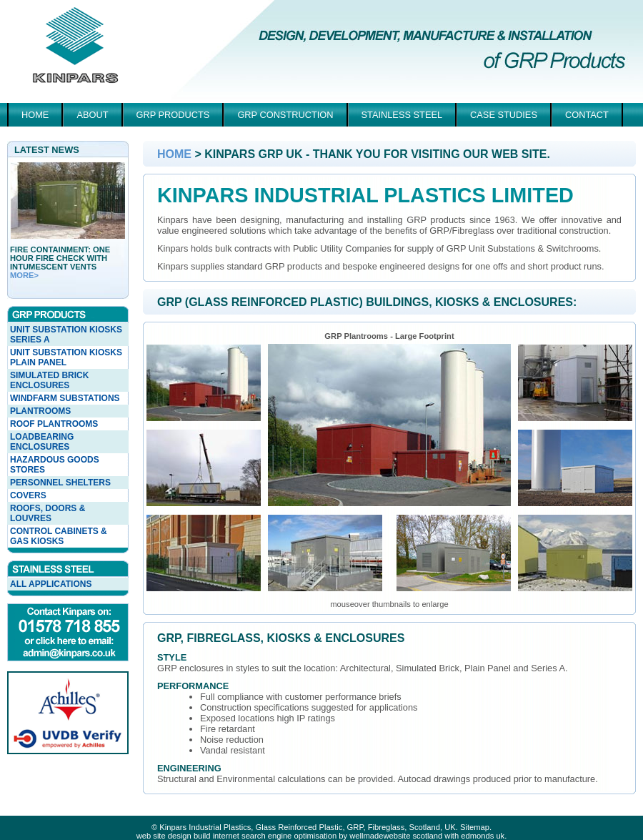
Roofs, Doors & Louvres (48, 513)
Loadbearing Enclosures (42, 442)
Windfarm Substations (65, 398)
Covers (28, 495)
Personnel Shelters (60, 483)
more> (24, 275)
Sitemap (475, 827)
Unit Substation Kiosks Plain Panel (66, 357)
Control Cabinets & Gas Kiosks (59, 536)
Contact (587, 115)
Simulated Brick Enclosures (49, 380)
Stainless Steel (402, 115)
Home (35, 115)
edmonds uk (483, 836)
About (92, 115)
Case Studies (504, 115)
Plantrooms (40, 411)
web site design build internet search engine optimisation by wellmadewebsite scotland (289, 836)
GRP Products (173, 115)
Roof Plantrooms (54, 424)
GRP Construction (285, 115)
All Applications (51, 584)
